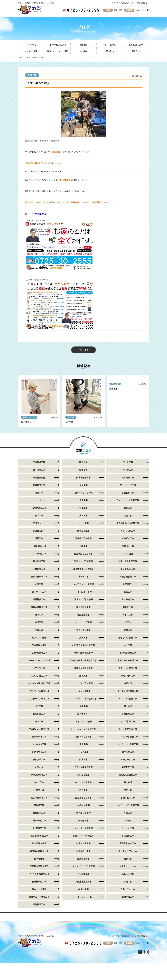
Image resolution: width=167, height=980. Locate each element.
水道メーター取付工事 (128, 661)
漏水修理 (128, 706)
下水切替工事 (128, 836)
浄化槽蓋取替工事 (83, 539)
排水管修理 (39, 859)
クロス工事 (39, 790)
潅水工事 (39, 615)
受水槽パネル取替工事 (39, 729)
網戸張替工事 (128, 752)
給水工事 (128, 645)
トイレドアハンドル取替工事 (83, 699)
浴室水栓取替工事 (83, 798)
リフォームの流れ (110, 45)
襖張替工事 (128, 470)
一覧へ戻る (84, 350)
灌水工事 (83, 500)
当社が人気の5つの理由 (57, 45)
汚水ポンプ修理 (39, 638)
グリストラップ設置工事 (83, 867)
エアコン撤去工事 (39, 676)
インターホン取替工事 (39, 699)
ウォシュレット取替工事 (128, 500)
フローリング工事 (83, 622)
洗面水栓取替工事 (39, 798)
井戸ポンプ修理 (83, 813)
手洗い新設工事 (39, 546)
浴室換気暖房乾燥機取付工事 (83, 661)
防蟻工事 (39, 493)
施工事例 (83, 45)
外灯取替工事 (83, 775)
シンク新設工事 (128, 569)
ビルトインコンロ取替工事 (83, 729)
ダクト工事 (128, 462)
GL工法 (128, 622)
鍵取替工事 (128, 607)
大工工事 (71, 417)
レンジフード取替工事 (128, 737)
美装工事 (39, 516)
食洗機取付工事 (39, 882)
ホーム (20, 58)
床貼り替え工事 (39, 752)
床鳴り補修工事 (128, 676)
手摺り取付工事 (128, 798)
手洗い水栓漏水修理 (83, 653)
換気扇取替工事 (39, 737)
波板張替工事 (39, 760)
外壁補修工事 (39, 600)
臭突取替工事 (128, 767)
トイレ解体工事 (83, 691)
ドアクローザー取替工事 (128, 806)
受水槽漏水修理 (39, 645)
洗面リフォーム (29, 417)
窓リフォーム (39, 523)
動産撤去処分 (39, 478)
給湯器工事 (83, 889)
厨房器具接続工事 (128, 844)
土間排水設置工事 (83, 882)
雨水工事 (39, 722)
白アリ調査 (128, 554)
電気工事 (128, 508)
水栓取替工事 (128, 493)
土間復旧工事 (128, 897)
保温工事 (83, 485)
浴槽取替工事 (83, 531)
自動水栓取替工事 (128, 577)
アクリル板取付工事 (128, 668)
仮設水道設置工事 (128, 653)
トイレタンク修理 (83, 722)
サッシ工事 (83, 523)
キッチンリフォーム (128, 851)
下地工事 (128, 882)
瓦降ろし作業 (128, 874)
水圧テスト (83, 577)
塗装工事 (128, 790)
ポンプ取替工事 (128, 722)
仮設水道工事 (83, 615)
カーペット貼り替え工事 (39, 683)
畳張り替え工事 (83, 630)
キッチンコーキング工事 (39, 661)
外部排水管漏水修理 (39, 867)
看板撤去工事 (128, 600)
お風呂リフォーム (128, 867)
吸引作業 (83, 462)
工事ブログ (136, 51)
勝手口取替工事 (83, 607)
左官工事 (39, 584)
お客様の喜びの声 (136, 45)
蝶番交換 (83, 470)
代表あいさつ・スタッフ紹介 (57, 51)
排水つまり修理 (39, 889)
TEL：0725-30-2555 (36, 214)
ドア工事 (39, 706)
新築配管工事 (128, 539)
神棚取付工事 (39, 813)
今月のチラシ (31, 45)
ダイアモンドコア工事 (83, 584)
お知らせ (39, 767)
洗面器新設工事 (39, 508)
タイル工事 (39, 783)
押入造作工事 (39, 561)
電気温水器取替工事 (128, 775)
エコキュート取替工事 (39, 897)
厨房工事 (83, 638)
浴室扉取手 (128, 584)
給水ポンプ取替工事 (128, 638)
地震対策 (128, 683)
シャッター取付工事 (83, 683)
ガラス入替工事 (128, 531)
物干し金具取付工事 (128, 561)
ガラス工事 (128, 615)
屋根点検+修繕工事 (39, 836)
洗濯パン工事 (128, 546)
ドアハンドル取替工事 (39, 691)
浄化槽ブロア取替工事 (83, 569)
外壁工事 (39, 539)
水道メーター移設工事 (83, 836)
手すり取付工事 (39, 554)
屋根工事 (83, 706)
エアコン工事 (39, 668)
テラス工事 (83, 752)
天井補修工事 (39, 462)
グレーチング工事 (128, 485)
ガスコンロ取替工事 (128, 699)
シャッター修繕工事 (83, 828)
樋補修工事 (83, 821)
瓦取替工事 (39, 806)
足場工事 (128, 516)
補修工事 (83, 508)
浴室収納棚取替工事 (83, 554)
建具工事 (39, 622)
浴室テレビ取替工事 (83, 561)
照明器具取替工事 (39, 775)
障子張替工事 (39, 470)
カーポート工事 (39, 592)
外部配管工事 (83, 874)
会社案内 (83, 51)
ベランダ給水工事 (83, 783)
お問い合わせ (110, 51)
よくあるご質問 (31, 51)
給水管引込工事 (83, 844)
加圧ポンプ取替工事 (83, 668)
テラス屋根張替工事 (83, 767)
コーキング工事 (39, 745)
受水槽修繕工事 (83, 478)
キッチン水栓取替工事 (128, 691)
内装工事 (83, 790)
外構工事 (83, 546)
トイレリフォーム (83, 897)
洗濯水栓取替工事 (39, 577)
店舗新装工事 (39, 485)
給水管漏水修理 (39, 844)
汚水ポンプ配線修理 (83, 600)
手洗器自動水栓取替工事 (128, 523)
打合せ (128, 821)
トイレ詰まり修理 (83, 592)
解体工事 (128, 630)
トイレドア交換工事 (128, 729)
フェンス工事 (128, 828)
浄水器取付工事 (83, 851)
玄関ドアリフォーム (83, 493)
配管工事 (32, 75)
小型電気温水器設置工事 (83, 645)
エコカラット (39, 500)
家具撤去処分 (39, 531)
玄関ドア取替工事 (83, 737)
